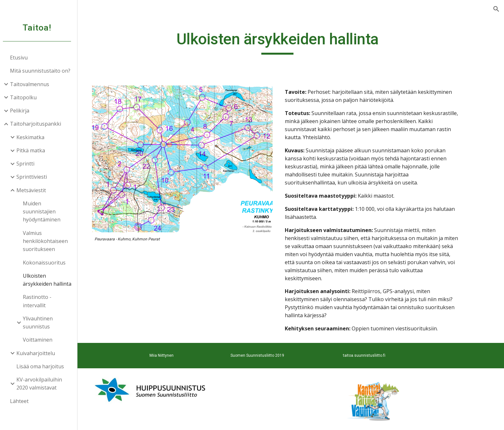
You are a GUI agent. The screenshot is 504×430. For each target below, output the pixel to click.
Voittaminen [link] (40, 340)
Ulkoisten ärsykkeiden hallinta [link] (50, 280)
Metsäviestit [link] (34, 190)
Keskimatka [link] (33, 137)
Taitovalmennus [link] (32, 84)
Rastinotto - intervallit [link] (40, 301)
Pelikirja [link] (22, 111)
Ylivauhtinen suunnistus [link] (41, 322)
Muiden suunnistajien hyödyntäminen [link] (45, 212)
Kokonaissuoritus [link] (47, 263)
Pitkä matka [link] (34, 150)
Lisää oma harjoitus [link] (43, 366)
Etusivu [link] (22, 58)
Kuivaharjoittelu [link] (39, 353)
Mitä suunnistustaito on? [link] (43, 71)
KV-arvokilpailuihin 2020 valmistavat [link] (42, 384)
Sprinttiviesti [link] (35, 177)
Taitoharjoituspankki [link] (38, 124)
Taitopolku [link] (26, 97)
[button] (496, 9)
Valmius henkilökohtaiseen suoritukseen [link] (48, 241)
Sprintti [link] (28, 164)
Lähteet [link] (22, 401)
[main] (292, 42)
